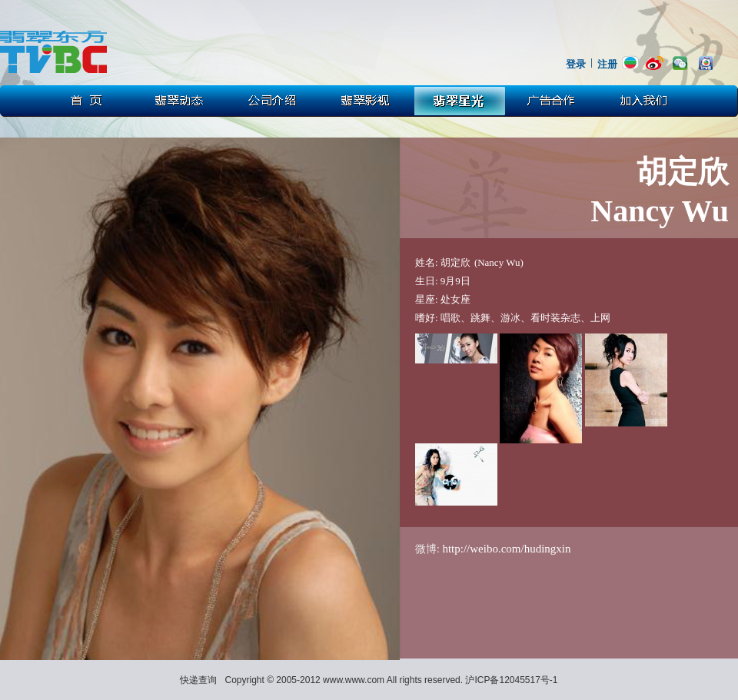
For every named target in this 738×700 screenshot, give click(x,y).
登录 (576, 64)
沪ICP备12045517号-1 (511, 680)
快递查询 (198, 680)
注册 (607, 64)
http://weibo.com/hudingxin (506, 549)
